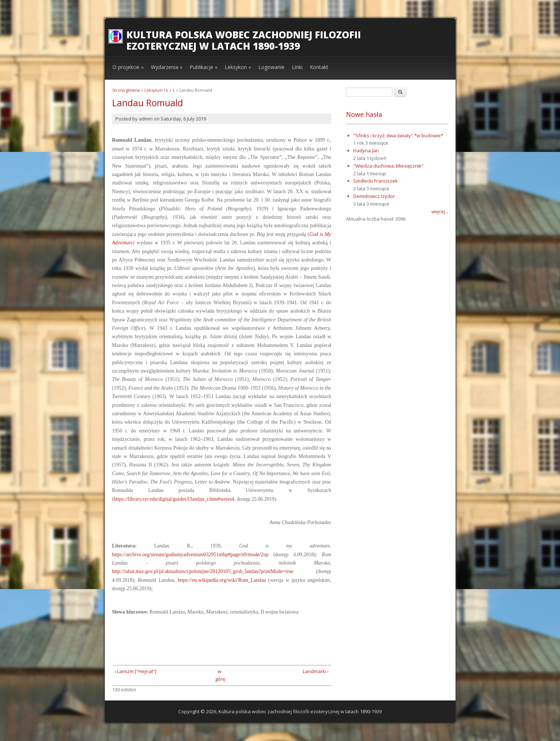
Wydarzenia (167, 67)
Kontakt (319, 67)
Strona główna (126, 90)
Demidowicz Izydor (374, 196)
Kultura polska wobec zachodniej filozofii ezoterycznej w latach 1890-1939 (244, 40)
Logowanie (271, 67)
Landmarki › (316, 671)
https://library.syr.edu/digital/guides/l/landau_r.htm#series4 (174, 499)
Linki (297, 67)
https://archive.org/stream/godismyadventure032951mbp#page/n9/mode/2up (191, 555)
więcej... (440, 211)
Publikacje (203, 67)
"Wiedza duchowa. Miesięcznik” (388, 166)
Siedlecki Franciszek (376, 181)
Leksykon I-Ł (156, 90)
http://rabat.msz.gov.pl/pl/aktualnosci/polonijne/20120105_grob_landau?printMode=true (203, 571)
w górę (219, 675)
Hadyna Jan (366, 150)
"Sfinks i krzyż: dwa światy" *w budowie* (398, 135)
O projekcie (128, 67)
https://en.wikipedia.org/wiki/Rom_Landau (222, 580)
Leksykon (238, 67)
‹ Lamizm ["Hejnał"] (135, 671)
